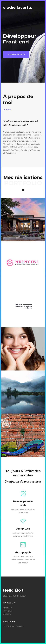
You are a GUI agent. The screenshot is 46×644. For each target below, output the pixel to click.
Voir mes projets (16, 54)
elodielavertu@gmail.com (14, 596)
